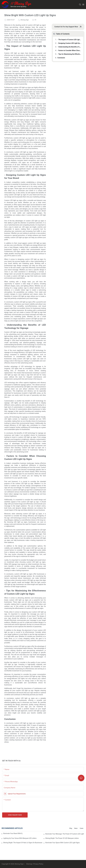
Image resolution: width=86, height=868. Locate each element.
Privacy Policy (38, 864)
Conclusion (61, 58)
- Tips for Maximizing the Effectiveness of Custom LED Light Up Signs (69, 54)
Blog (71, 828)
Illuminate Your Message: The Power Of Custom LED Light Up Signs (65, 834)
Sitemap (29, 864)
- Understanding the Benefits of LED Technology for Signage (69, 47)
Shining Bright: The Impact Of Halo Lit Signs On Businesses (23, 843)
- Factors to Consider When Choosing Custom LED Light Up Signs (69, 50)
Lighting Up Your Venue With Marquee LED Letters (20, 838)
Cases (82, 828)
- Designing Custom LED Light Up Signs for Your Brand (69, 43)
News (76, 828)
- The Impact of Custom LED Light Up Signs (69, 40)
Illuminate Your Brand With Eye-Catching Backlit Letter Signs (13, 833)
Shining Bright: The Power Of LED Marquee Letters (62, 838)
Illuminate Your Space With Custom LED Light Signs (62, 843)
